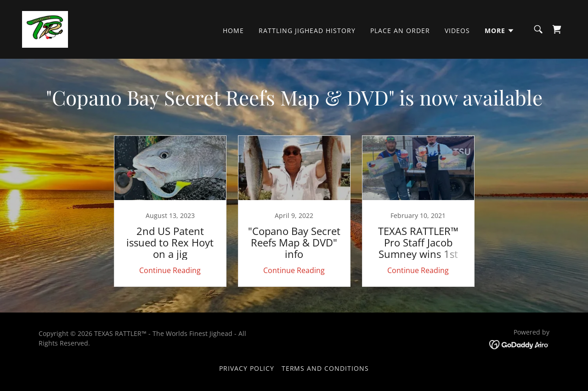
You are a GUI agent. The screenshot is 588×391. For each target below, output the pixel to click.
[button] (500, 31)
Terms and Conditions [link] (325, 368)
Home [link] (233, 31)
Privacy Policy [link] (247, 368)
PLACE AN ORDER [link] (400, 31)
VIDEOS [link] (457, 31)
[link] (45, 28)
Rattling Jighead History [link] (307, 31)
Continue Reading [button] (170, 270)
